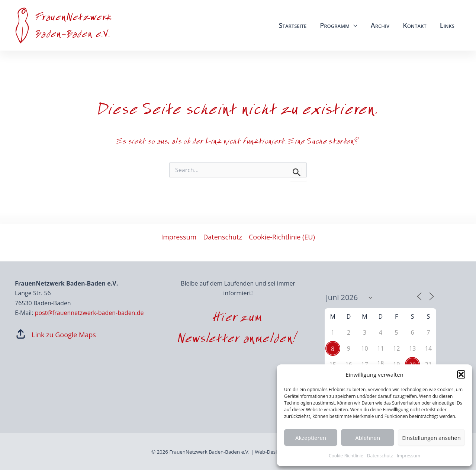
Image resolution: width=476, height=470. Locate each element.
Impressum (409, 456)
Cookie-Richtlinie (346, 456)
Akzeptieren (311, 438)
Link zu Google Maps (64, 335)
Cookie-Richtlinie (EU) (282, 237)
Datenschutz (380, 456)
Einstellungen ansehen (431, 438)
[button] (461, 374)
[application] (353, 25)
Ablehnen (368, 438)
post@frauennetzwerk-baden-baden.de (89, 313)
